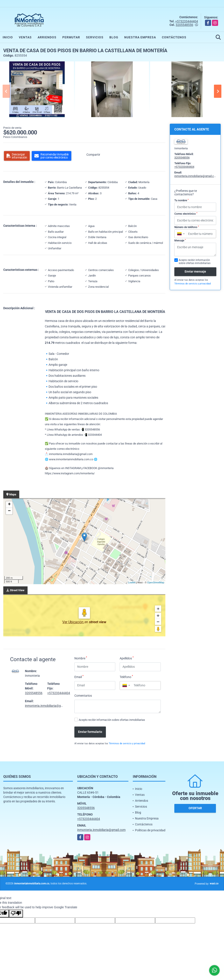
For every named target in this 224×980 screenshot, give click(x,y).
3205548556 (184, 25)
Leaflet (132, 582)
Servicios (95, 37)
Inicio (8, 37)
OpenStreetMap (156, 582)
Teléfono (126, 677)
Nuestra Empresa (140, 37)
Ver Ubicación (73, 622)
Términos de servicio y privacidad (127, 743)
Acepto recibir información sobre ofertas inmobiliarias (112, 720)
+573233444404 (187, 21)
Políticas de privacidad (150, 830)
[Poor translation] (16, 914)
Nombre (81, 658)
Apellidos (127, 658)
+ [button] (9, 505)
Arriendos (47, 37)
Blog (114, 37)
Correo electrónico (186, 214)
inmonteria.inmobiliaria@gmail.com (49, 706)
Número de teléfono (187, 227)
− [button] (9, 511)
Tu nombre (181, 200)
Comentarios (83, 696)
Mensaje (180, 241)
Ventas (25, 37)
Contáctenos (174, 37)
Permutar (71, 37)
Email (79, 677)
